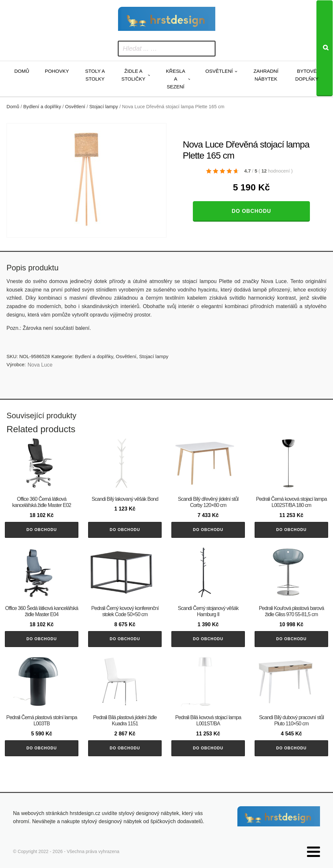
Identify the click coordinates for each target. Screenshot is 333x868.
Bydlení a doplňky (42, 107)
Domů (22, 71)
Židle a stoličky (133, 75)
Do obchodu (251, 211)
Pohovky (57, 71)
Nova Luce (40, 365)
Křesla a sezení (175, 79)
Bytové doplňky (307, 75)
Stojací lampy (104, 107)
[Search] (325, 48)
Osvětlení (219, 71)
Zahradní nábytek (266, 75)
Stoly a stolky (95, 75)
